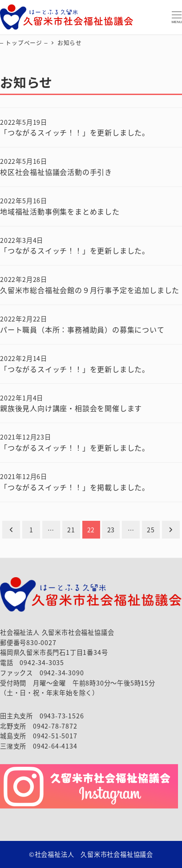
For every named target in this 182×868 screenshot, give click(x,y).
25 (151, 530)
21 (71, 530)
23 (111, 530)
